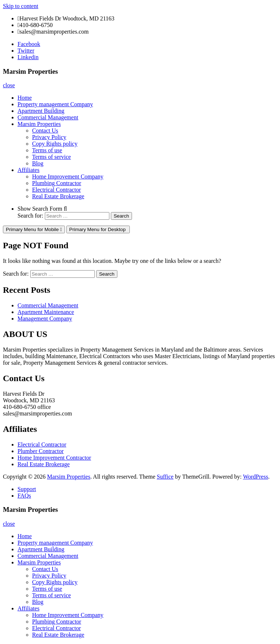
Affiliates (28, 170)
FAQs (24, 496)
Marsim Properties (39, 124)
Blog (38, 163)
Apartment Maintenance (46, 312)
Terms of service (51, 157)
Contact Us (45, 131)
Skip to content (21, 6)
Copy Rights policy (55, 144)
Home (25, 98)
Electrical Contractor (57, 190)
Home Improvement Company (68, 177)
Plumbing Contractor (57, 183)
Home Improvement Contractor (54, 458)
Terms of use (47, 150)
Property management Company (55, 104)
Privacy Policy (49, 137)
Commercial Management (48, 117)
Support (27, 489)
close (9, 85)
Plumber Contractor (41, 451)
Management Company (45, 319)
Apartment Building (41, 111)
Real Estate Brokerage (58, 196)
